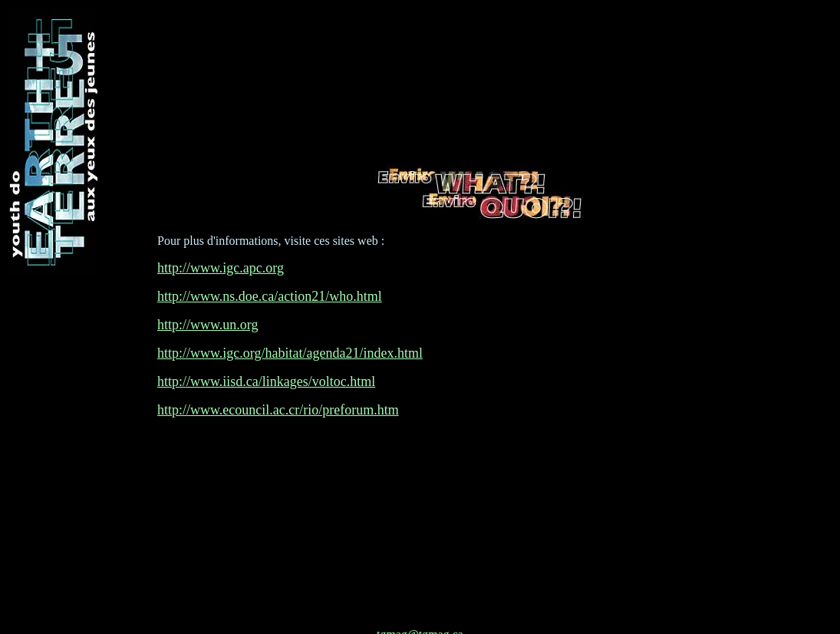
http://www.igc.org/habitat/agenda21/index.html (290, 312)
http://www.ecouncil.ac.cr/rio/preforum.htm (278, 369)
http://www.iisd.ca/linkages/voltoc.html (266, 341)
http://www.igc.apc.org (221, 227)
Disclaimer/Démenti (420, 615)
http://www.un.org (208, 284)
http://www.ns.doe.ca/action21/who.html (270, 256)
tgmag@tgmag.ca (420, 553)
